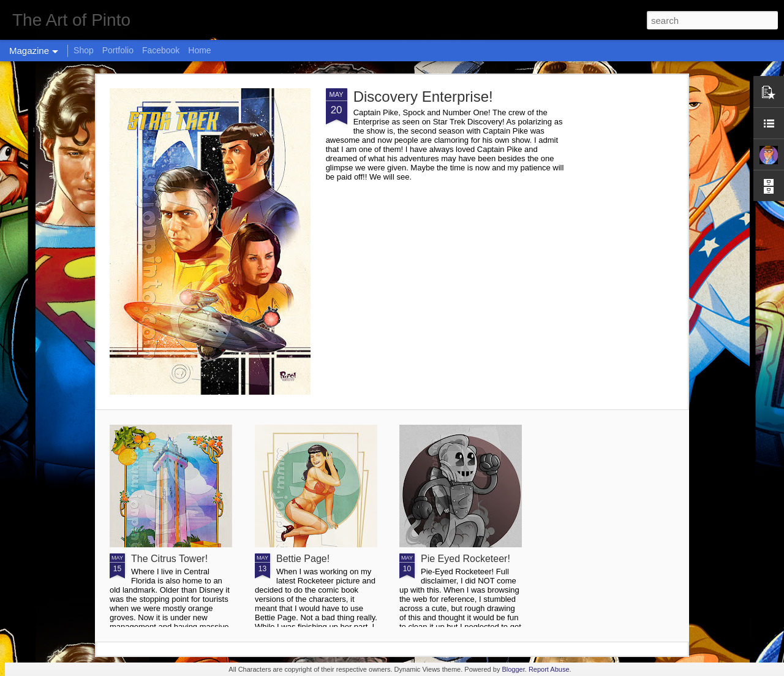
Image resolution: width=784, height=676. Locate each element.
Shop (84, 50)
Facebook (161, 50)
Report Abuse (549, 669)
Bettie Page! (303, 559)
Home (199, 50)
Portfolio (118, 50)
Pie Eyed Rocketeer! (466, 559)
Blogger (513, 669)
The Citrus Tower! (169, 559)
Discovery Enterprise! (423, 97)
